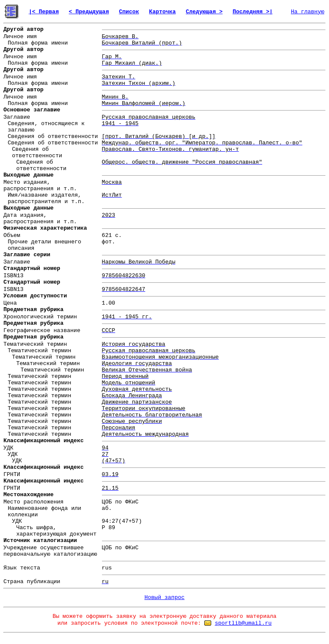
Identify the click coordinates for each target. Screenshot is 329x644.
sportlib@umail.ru (243, 623)
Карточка (162, 12)
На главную (308, 12)
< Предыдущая (89, 12)
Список (129, 12)
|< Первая (44, 12)
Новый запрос (164, 598)
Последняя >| (253, 12)
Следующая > (204, 12)
